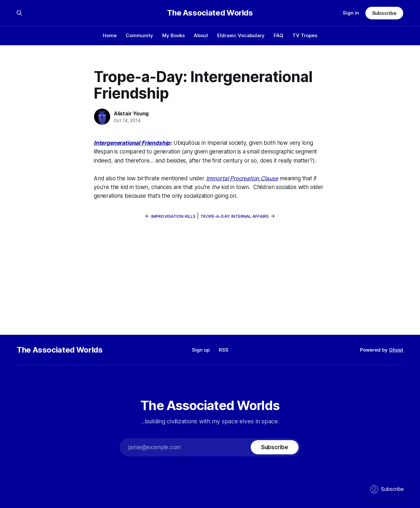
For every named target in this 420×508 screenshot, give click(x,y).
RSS (224, 350)
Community (139, 35)
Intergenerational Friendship (132, 143)
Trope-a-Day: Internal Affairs (235, 216)
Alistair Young (131, 113)
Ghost (396, 350)
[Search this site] (19, 13)
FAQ (278, 35)
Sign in (351, 13)
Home (110, 35)
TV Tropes (305, 35)
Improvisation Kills (173, 216)
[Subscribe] (275, 447)
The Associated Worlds (210, 13)
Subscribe (384, 13)
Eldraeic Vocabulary (241, 35)
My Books (173, 35)
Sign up (201, 350)
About (201, 35)
